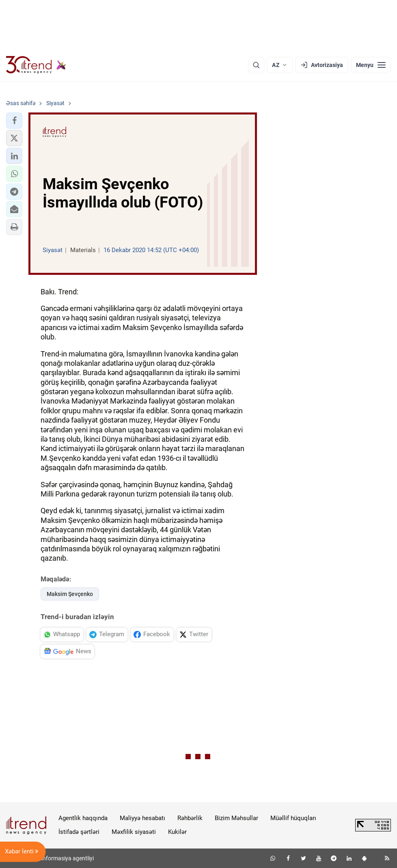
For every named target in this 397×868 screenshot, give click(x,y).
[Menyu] (371, 65)
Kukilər (177, 832)
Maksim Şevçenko (70, 594)
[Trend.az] (36, 65)
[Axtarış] (256, 65)
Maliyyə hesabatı (142, 818)
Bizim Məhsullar (236, 818)
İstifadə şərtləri (79, 832)
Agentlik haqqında (83, 818)
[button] (14, 121)
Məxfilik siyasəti (134, 832)
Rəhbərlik (190, 818)
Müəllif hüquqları (293, 818)
